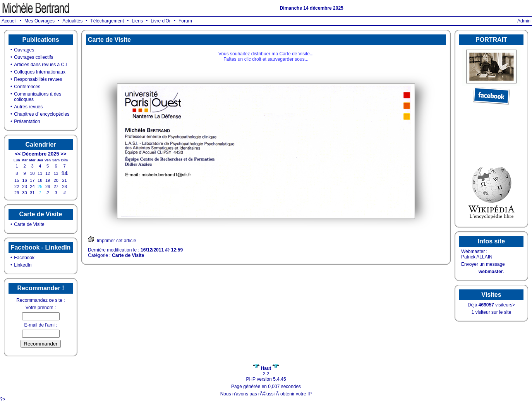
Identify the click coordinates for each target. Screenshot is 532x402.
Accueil (9, 21)
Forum (185, 21)
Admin (524, 21)
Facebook (24, 258)
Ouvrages (24, 50)
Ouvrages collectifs (33, 57)
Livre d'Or (161, 21)
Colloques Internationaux (40, 72)
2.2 (266, 371)
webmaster (491, 272)
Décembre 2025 (40, 154)
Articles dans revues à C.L (41, 65)
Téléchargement (107, 21)
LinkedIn (23, 265)
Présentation (27, 121)
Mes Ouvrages (39, 21)
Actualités (72, 21)
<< (18, 154)
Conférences (27, 87)
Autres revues (28, 107)
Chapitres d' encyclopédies (42, 114)
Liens (137, 21)
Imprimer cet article (112, 240)
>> (63, 154)
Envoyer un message (483, 264)
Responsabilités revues (38, 79)
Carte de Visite (29, 224)
